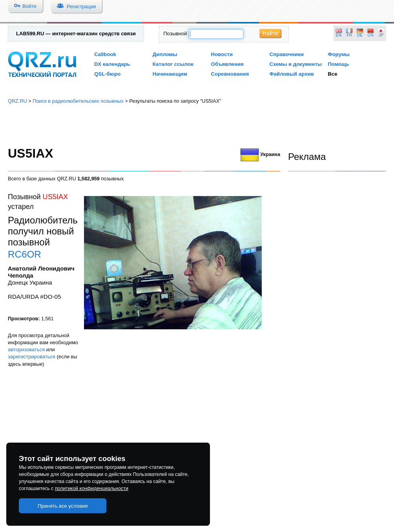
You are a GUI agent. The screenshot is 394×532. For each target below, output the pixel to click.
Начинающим (170, 74)
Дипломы (165, 54)
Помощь (338, 64)
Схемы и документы (295, 64)
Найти (270, 33)
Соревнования (230, 74)
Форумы (339, 54)
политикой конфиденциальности (92, 488)
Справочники (286, 54)
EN (339, 35)
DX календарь (112, 64)
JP (381, 35)
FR (349, 35)
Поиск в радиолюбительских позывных (78, 101)
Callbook (105, 54)
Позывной (175, 34)
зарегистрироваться (32, 357)
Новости (222, 54)
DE (360, 35)
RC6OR (25, 254)
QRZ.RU (17, 101)
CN (371, 35)
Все (332, 74)
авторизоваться (26, 350)
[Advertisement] (197, 125)
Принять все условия (63, 506)
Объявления (227, 64)
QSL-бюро (107, 74)
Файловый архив (291, 74)
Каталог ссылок (173, 64)
